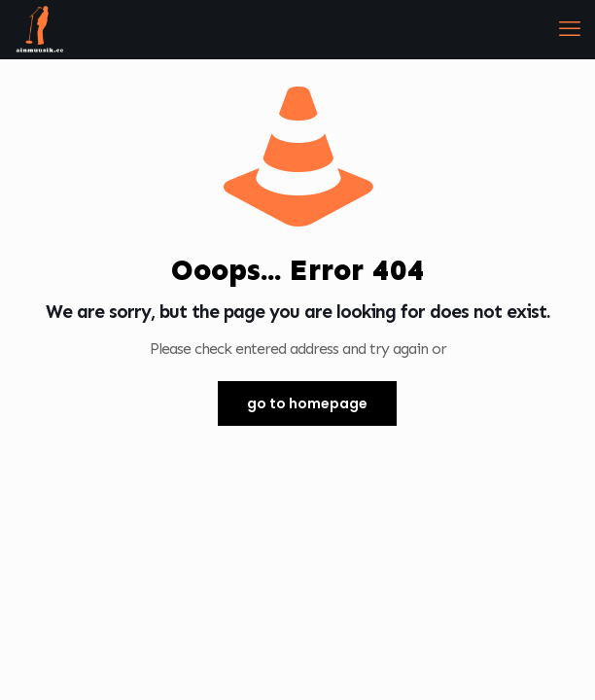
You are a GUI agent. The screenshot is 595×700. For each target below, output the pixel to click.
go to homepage (307, 403)
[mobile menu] (569, 29)
